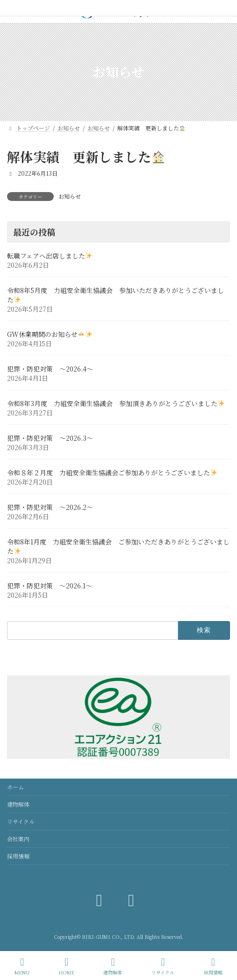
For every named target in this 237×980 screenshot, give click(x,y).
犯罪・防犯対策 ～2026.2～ (50, 507)
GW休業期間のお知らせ (50, 334)
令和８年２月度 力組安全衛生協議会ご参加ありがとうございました (112, 472)
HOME (67, 966)
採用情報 (18, 856)
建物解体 (18, 804)
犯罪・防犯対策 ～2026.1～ (50, 586)
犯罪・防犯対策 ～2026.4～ (50, 369)
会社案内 (18, 839)
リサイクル (21, 821)
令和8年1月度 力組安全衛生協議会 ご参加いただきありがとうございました (118, 546)
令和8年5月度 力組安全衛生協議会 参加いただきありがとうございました (115, 295)
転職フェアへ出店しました (50, 256)
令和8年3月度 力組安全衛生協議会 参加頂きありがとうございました (116, 403)
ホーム (15, 787)
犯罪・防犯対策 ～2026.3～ (50, 438)
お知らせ (70, 196)
